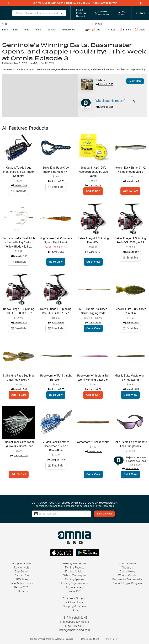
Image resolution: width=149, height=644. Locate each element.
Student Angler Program (127, 583)
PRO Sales (22, 579)
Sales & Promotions (22, 583)
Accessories (68, 30)
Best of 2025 (22, 587)
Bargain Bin (22, 575)
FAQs (75, 610)
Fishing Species (74, 579)
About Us (127, 568)
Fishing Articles (74, 571)
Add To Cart (93, 191)
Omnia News (127, 571)
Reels (38, 30)
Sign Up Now (104, 514)
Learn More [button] (135, 81)
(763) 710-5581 (75, 626)
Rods (26, 30)
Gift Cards (22, 591)
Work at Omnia (127, 575)
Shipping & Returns (74, 606)
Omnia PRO (74, 591)
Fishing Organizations (74, 583)
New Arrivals (22, 568)
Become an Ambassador (127, 579)
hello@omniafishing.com (75, 630)
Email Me (19, 191)
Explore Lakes (74, 587)
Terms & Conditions (90, 639)
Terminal (51, 30)
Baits (5, 30)
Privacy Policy (111, 639)
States (110, 30)
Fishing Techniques (74, 575)
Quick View (56, 262)
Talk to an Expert (74, 602)
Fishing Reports (74, 568)
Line (16, 30)
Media (140, 30)
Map (96, 30)
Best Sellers (22, 571)
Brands (125, 30)
